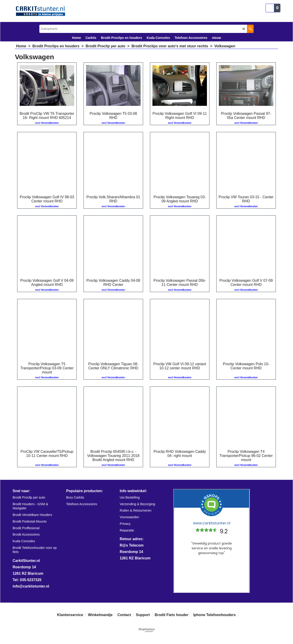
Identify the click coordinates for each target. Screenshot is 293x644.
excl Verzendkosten (47, 123)
